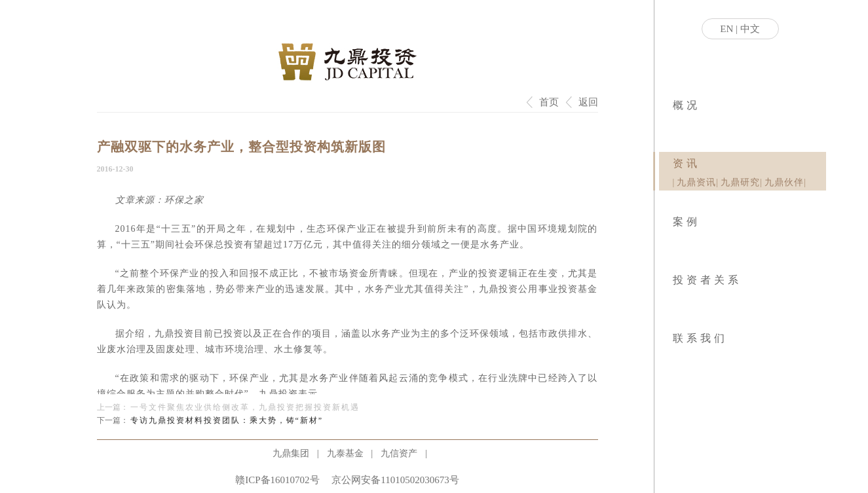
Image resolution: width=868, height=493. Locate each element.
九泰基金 (345, 453)
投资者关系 (707, 280)
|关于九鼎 (674, 124)
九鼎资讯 (696, 182)
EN (726, 29)
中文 (750, 29)
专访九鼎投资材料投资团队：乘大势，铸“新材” (227, 420)
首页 (549, 102)
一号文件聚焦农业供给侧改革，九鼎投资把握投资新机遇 (245, 407)
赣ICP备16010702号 (277, 480)
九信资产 (399, 453)
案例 (687, 222)
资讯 (687, 163)
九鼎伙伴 (784, 182)
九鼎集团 (291, 453)
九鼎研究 (740, 182)
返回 (588, 102)
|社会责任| (678, 124)
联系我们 (700, 338)
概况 (687, 105)
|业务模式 (676, 124)
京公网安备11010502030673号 (395, 480)
